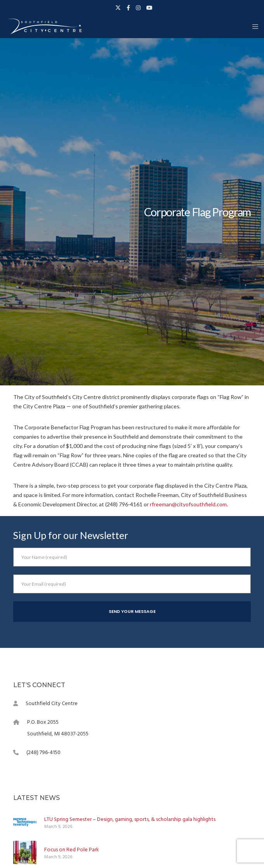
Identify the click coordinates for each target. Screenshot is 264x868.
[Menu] (253, 26)
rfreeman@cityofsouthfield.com (188, 504)
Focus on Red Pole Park (72, 850)
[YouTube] (149, 8)
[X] (118, 8)
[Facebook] (128, 8)
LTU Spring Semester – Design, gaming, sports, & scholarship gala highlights (130, 819)
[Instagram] (138, 8)
